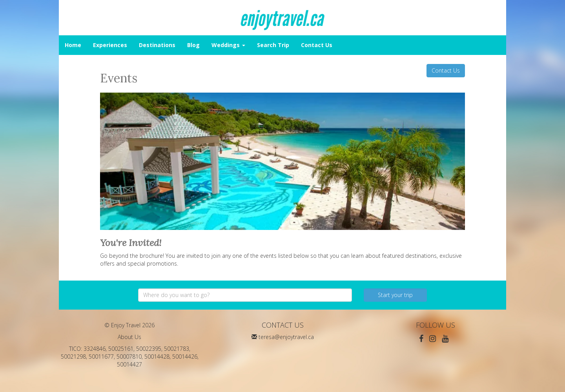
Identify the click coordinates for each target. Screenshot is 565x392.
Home (73, 45)
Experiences (110, 45)
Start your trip (395, 295)
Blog (193, 45)
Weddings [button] (228, 45)
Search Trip (273, 45)
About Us (129, 337)
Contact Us (317, 45)
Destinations (157, 45)
